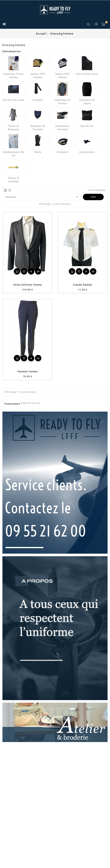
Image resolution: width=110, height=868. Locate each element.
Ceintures (63, 152)
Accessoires (87, 152)
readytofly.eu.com (30, 403)
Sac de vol (87, 126)
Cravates (38, 100)
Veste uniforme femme (27, 285)
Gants (38, 152)
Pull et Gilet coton (87, 74)
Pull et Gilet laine (13, 100)
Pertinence (42, 197)
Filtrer (93, 197)
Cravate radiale (83, 285)
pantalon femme (28, 372)
